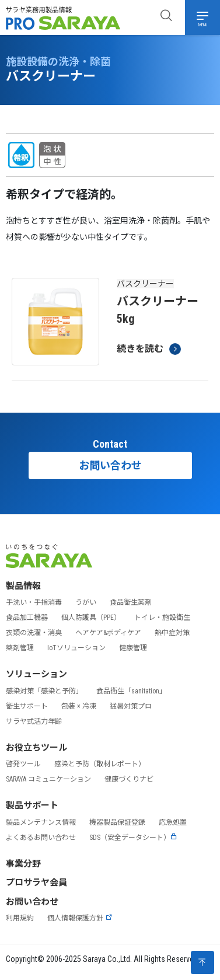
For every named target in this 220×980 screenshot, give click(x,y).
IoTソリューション (76, 648)
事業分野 (23, 864)
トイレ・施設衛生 (162, 618)
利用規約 (20, 918)
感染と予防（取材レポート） (100, 764)
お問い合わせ (110, 465)
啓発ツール (23, 764)
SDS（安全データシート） (133, 838)
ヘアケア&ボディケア (108, 633)
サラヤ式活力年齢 (34, 721)
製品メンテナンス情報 (41, 822)
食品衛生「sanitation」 (131, 691)
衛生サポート (27, 706)
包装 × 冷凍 (79, 706)
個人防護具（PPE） (91, 618)
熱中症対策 (172, 633)
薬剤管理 (20, 648)
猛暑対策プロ (131, 706)
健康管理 (133, 648)
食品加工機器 (27, 618)
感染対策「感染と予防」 (44, 691)
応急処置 (173, 822)
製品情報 (23, 586)
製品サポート (32, 805)
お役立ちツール (36, 748)
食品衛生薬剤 (131, 602)
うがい (86, 602)
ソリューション (36, 674)
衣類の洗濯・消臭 (34, 633)
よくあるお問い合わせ (41, 838)
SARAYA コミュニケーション (48, 779)
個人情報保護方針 (80, 918)
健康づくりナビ (129, 779)
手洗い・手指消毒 (34, 602)
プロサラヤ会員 (36, 883)
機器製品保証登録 (117, 822)
